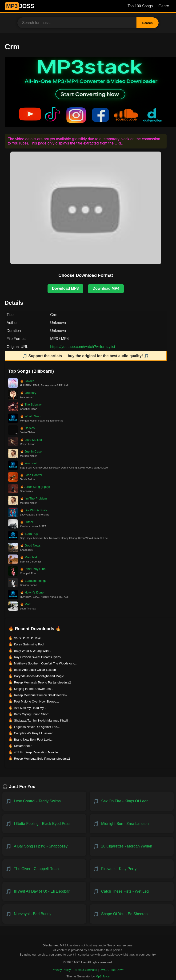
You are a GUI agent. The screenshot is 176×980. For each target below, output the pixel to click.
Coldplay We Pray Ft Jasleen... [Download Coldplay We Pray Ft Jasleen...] (35, 733)
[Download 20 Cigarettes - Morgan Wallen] (132, 846)
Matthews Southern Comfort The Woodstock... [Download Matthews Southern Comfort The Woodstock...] (45, 663)
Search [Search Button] (148, 23)
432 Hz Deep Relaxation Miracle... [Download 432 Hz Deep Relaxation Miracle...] (37, 752)
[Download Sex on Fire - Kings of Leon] (132, 801)
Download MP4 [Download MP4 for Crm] (106, 288)
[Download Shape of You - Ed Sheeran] (132, 914)
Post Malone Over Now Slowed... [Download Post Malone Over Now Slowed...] (36, 701)
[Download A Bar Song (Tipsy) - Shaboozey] (44, 846)
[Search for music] (77, 23)
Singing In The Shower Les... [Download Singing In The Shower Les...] (34, 689)
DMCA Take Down (112, 970)
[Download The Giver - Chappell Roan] (44, 869)
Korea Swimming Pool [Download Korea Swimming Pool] (29, 644)
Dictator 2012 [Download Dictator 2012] (23, 746)
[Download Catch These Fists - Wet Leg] (132, 891)
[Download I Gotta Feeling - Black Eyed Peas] (44, 824)
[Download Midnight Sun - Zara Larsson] (132, 824)
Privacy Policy (61, 970)
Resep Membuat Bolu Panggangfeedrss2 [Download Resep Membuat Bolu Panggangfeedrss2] (42, 759)
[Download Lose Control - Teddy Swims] (44, 801)
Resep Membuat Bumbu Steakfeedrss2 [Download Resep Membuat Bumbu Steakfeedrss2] (41, 695)
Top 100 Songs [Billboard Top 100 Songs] (140, 6)
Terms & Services (85, 970)
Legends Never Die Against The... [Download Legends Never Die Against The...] (37, 727)
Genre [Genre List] (164, 6)
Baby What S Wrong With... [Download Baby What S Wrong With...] (32, 651)
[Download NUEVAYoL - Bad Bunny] (44, 914)
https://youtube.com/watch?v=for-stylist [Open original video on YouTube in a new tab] (83, 347)
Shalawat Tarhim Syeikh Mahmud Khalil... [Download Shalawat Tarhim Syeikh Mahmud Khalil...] (42, 720)
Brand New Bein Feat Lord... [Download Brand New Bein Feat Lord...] (33, 740)
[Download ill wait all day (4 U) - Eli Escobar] (44, 891)
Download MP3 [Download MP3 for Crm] (65, 288)
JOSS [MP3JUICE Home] (19, 6)
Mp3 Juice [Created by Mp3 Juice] (102, 976)
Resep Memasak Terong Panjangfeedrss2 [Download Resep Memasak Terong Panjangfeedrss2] (42, 682)
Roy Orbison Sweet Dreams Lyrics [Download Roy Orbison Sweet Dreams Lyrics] (37, 657)
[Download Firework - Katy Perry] (132, 869)
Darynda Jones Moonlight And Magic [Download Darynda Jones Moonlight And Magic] (39, 676)
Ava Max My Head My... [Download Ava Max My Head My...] (30, 708)
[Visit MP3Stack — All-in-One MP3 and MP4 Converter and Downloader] (90, 126)
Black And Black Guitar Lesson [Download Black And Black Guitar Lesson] (35, 670)
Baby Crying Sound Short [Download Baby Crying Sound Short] (31, 714)
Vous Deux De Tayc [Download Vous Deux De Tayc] (27, 638)
